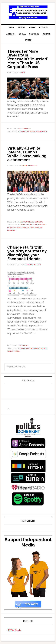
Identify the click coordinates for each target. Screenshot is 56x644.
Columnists (25, 129)
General (39, 222)
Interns (34, 225)
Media (33, 132)
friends (44, 348)
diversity (25, 132)
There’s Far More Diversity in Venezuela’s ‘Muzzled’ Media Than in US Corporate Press (28, 59)
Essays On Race (27, 222)
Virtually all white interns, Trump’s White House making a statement (27, 154)
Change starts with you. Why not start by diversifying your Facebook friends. (27, 253)
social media (13, 351)
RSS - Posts (15, 630)
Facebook (34, 348)
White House (23, 228)
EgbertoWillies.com (28, 12)
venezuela (42, 132)
